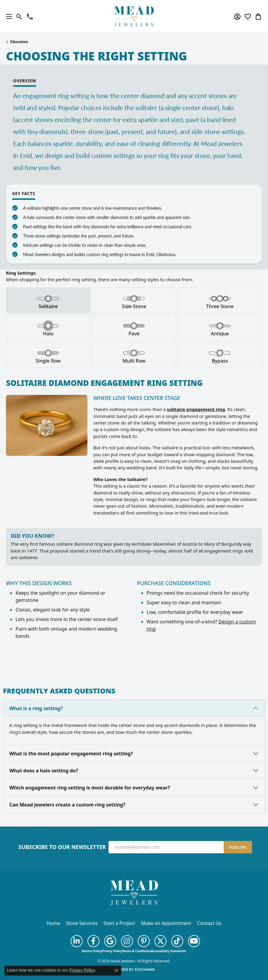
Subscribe (238, 847)
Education (19, 42)
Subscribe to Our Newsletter (62, 847)
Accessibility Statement (169, 951)
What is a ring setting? (36, 708)
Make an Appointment (166, 923)
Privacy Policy (112, 951)
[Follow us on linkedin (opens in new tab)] (77, 941)
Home (53, 923)
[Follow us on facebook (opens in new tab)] (93, 941)
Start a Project (119, 923)
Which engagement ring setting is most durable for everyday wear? (90, 788)
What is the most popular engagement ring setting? (71, 754)
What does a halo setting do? (44, 771)
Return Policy (92, 951)
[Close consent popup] (116, 970)
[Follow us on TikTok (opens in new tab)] (177, 941)
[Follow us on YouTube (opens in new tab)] (194, 941)
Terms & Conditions (137, 951)
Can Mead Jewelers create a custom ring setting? (67, 805)
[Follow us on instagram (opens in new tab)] (127, 941)
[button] (19, 16)
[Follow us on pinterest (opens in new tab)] (144, 941)
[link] (30, 16)
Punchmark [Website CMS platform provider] (145, 970)
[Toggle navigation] (7, 16)
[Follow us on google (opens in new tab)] (110, 941)
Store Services (82, 923)
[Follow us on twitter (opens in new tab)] (161, 941)
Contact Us (209, 923)
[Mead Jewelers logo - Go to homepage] (134, 16)
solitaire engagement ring (196, 409)
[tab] (48, 300)
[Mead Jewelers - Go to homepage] (134, 892)
